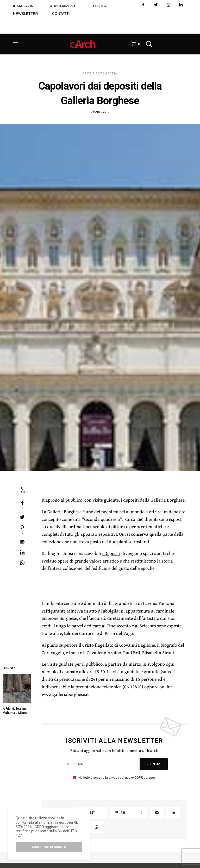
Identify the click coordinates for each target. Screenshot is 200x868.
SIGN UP (154, 764)
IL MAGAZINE (24, 6)
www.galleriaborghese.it (65, 694)
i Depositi (111, 553)
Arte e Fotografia (100, 74)
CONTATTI (61, 14)
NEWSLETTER (26, 14)
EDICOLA (99, 6)
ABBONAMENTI (63, 6)
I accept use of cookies (49, 847)
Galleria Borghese (168, 500)
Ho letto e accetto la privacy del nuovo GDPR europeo (117, 778)
